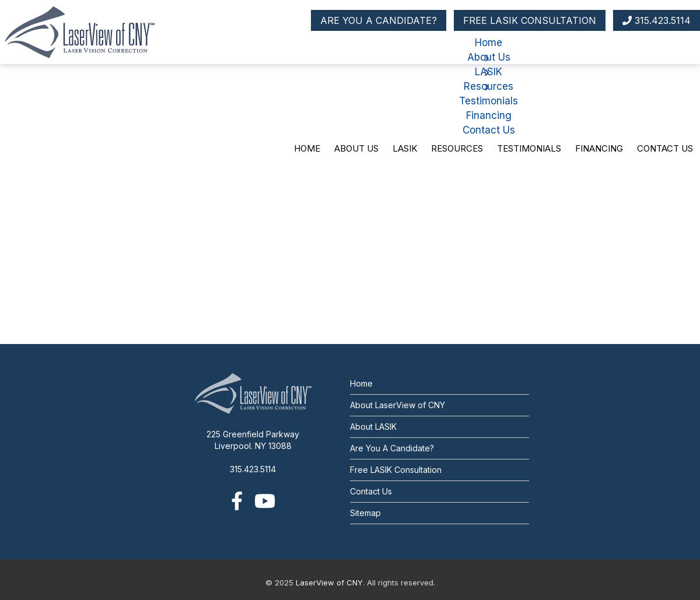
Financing (599, 148)
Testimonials (529, 148)
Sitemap (365, 513)
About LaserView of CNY (398, 405)
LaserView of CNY (329, 583)
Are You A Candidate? (392, 448)
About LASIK (373, 427)
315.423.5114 (657, 20)
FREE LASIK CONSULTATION (530, 20)
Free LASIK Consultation (396, 470)
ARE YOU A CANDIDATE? (379, 20)
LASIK (405, 148)
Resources (457, 148)
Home (307, 148)
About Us (356, 148)
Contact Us (665, 148)
